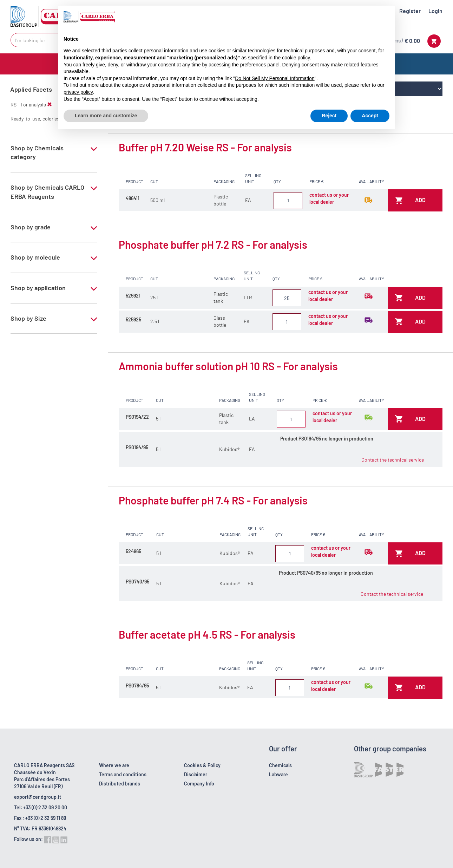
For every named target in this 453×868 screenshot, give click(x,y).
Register (410, 11)
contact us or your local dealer (329, 198)
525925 (133, 319)
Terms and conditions (123, 774)
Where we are (114, 765)
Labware (278, 774)
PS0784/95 (137, 686)
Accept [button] (370, 116)
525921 (133, 296)
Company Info (199, 784)
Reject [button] (329, 116)
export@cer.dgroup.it (38, 797)
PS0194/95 (137, 447)
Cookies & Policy (202, 765)
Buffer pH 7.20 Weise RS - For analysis (205, 147)
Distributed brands (120, 784)
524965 (133, 551)
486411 (133, 198)
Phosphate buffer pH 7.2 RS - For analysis (213, 244)
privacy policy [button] (78, 92)
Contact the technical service (393, 460)
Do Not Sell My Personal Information (275, 78)
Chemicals (280, 765)
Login (435, 11)
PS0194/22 (137, 417)
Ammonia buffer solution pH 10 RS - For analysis (228, 366)
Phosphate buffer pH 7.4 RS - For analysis (213, 500)
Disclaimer (196, 774)
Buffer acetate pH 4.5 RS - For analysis (207, 634)
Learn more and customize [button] (106, 116)
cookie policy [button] (296, 58)
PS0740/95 (137, 582)
